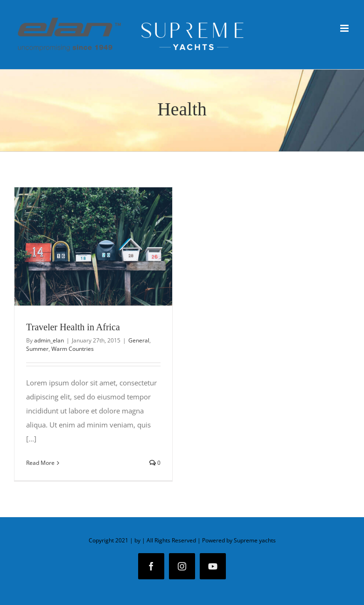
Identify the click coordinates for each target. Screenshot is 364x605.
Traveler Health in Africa (73, 327)
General (139, 340)
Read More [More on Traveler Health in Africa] (40, 463)
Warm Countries (73, 349)
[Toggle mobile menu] (345, 28)
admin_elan (49, 340)
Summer (37, 349)
